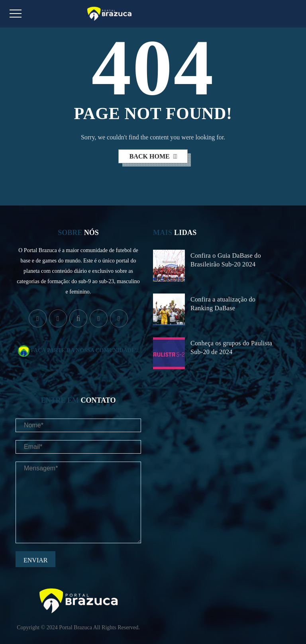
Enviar (35, 560)
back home (150, 156)
